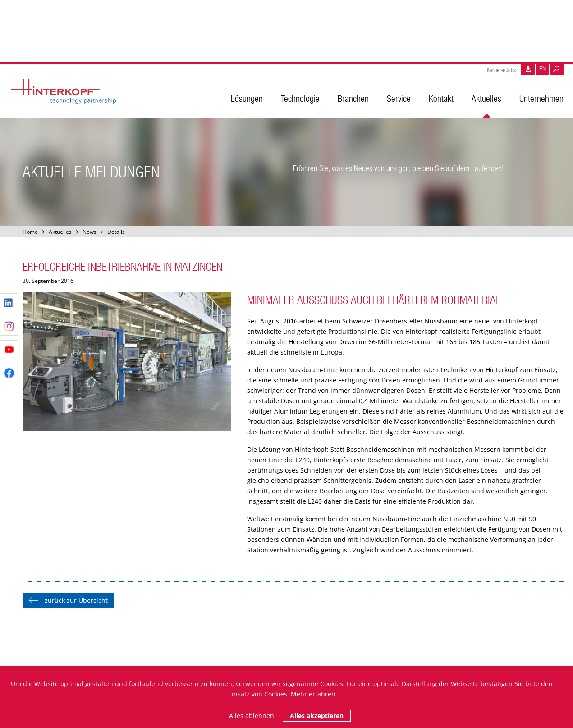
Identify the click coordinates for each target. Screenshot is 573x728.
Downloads (528, 70)
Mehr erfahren (313, 694)
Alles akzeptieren (317, 716)
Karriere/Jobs (501, 70)
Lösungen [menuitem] (247, 98)
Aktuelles (60, 232)
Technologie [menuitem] (300, 98)
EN (543, 69)
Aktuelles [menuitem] (486, 98)
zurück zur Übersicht (76, 600)
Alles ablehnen (252, 716)
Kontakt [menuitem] (441, 98)
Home (30, 232)
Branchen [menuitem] (353, 98)
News (89, 232)
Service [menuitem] (399, 98)
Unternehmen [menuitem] (541, 98)
